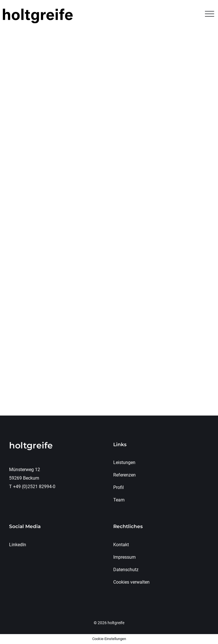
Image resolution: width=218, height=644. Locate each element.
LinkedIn (18, 545)
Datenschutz (126, 570)
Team (119, 500)
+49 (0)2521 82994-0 (34, 487)
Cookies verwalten (131, 582)
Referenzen (124, 475)
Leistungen (124, 462)
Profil (119, 487)
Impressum (124, 557)
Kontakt (121, 545)
